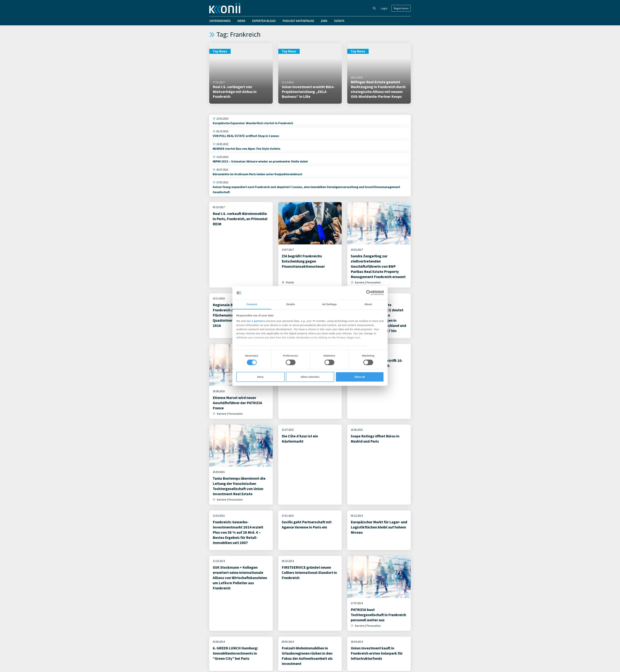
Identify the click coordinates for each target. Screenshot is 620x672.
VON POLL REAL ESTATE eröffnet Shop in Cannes (246, 136)
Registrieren (401, 8)
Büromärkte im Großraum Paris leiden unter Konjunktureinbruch (257, 174)
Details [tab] (291, 304)
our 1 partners (256, 321)
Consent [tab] (252, 304)
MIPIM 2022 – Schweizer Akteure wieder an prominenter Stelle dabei (260, 161)
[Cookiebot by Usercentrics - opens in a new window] (369, 293)
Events (339, 21)
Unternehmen (220, 21)
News (241, 21)
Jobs (324, 21)
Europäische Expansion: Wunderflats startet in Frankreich (253, 123)
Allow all (360, 377)
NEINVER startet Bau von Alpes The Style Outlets (247, 149)
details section (357, 346)
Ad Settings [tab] (329, 304)
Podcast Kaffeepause (298, 21)
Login (384, 8)
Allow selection (310, 377)
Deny (260, 377)
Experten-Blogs (264, 21)
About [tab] (368, 304)
